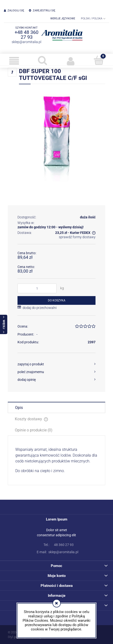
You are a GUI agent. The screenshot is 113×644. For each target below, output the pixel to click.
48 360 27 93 (57, 545)
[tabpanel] (56, 460)
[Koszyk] (99, 60)
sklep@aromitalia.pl (26, 42)
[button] (14, 61)
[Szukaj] (42, 60)
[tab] (56, 407)
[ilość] (37, 288)
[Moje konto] (71, 61)
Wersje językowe (63, 19)
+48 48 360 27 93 (26, 35)
